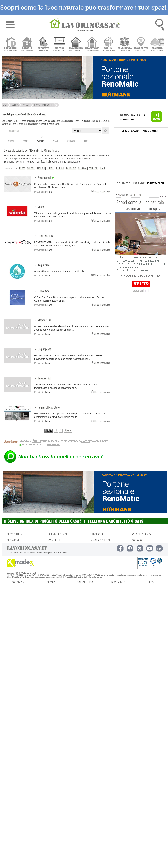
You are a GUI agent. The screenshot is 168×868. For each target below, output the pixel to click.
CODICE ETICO (85, 582)
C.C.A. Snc (43, 291)
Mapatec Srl (44, 320)
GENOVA (82, 168)
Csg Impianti (44, 350)
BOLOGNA (71, 168)
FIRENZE (60, 168)
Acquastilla (43, 265)
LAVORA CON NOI (100, 540)
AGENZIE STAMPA (142, 534)
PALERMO (93, 168)
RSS (151, 582)
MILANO (31, 168)
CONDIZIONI (18, 582)
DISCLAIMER (118, 582)
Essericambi (45, 178)
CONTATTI (54, 540)
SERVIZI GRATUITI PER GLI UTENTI (141, 131)
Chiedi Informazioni (101, 191)
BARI (102, 168)
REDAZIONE (13, 540)
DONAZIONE (138, 540)
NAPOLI (41, 168)
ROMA (22, 168)
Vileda (41, 207)
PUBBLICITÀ (97, 534)
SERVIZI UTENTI (16, 534)
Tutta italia (46, 162)
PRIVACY (52, 582)
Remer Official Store (49, 408)
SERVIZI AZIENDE (58, 534)
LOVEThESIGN (45, 236)
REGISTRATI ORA (133, 115)
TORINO (50, 168)
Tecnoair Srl (44, 379)
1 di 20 (48, 431)
